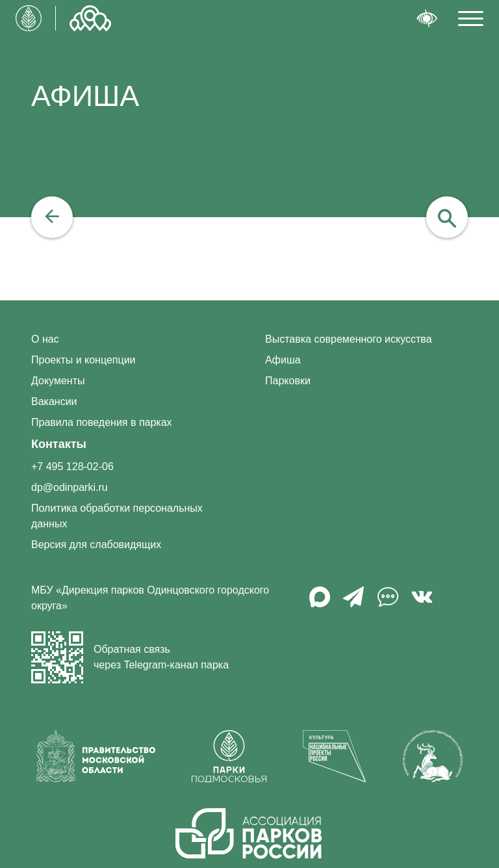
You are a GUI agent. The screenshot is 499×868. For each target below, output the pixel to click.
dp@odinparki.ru (70, 487)
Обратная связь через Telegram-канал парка (130, 657)
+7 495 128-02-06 (72, 467)
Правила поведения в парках (102, 422)
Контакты (59, 444)
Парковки (288, 381)
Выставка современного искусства (349, 339)
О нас (45, 339)
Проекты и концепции (83, 360)
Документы (58, 381)
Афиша (283, 360)
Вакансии (54, 401)
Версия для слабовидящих (96, 545)
